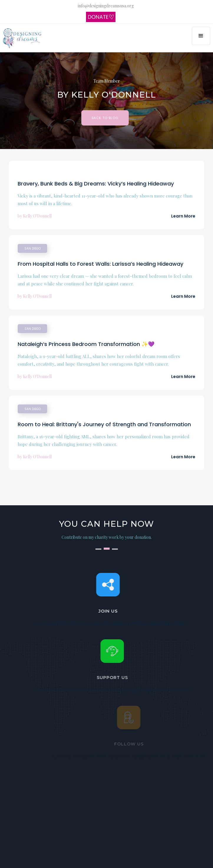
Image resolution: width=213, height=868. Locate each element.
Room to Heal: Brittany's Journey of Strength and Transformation (104, 424)
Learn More (183, 216)
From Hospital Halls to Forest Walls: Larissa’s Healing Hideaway (100, 264)
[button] (201, 36)
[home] (23, 38)
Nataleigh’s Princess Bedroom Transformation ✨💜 (86, 344)
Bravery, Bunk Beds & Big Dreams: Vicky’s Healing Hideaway (96, 184)
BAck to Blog (105, 118)
